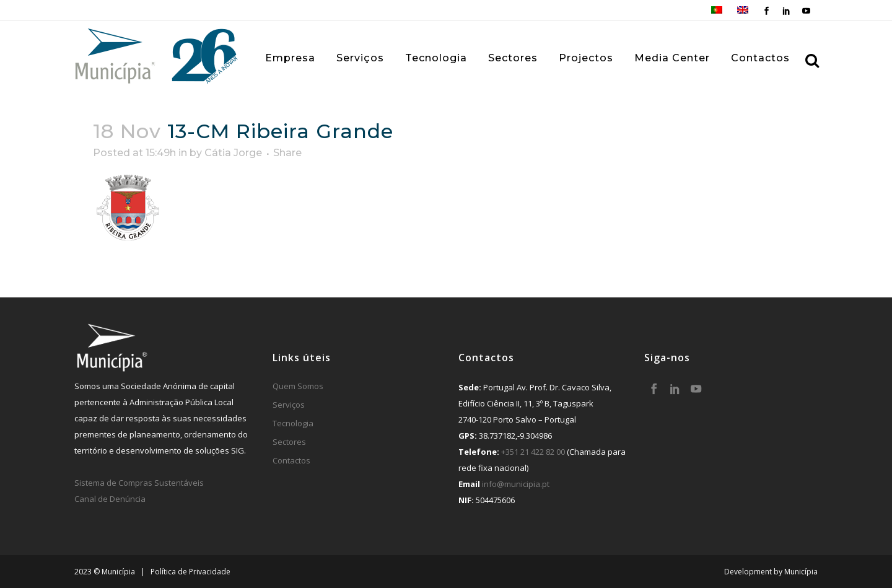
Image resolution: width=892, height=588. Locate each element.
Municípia (801, 572)
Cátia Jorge (233, 153)
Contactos (291, 460)
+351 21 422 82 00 (533, 452)
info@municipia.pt (516, 484)
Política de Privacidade (190, 572)
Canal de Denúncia (110, 499)
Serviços (289, 405)
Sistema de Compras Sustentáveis (139, 483)
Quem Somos (298, 386)
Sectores (289, 442)
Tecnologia (293, 423)
